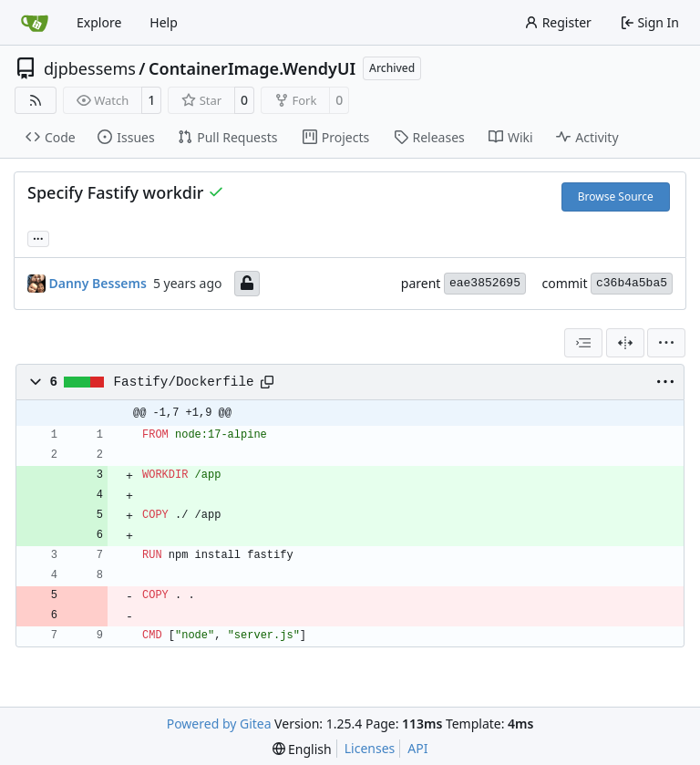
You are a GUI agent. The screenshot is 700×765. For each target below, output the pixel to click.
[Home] (35, 23)
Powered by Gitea (219, 724)
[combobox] (583, 343)
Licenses (370, 748)
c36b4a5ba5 (632, 283)
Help (164, 22)
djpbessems (90, 68)
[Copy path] (267, 382)
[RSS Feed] (36, 100)
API (417, 748)
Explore (99, 22)
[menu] (666, 343)
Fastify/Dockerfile (184, 382)
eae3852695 (485, 283)
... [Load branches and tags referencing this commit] (38, 237)
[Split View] (625, 343)
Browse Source (616, 196)
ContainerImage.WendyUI (252, 68)
